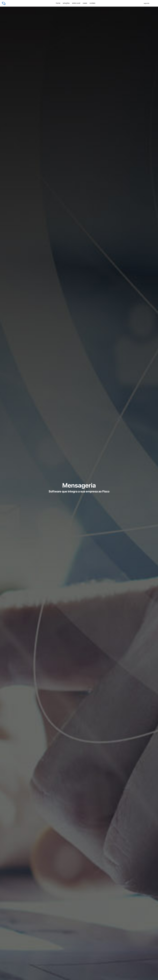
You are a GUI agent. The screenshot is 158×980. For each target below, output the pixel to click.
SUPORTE (145, 3)
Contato (92, 3)
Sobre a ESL (76, 3)
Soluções (66, 3)
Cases (85, 3)
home (58, 3)
